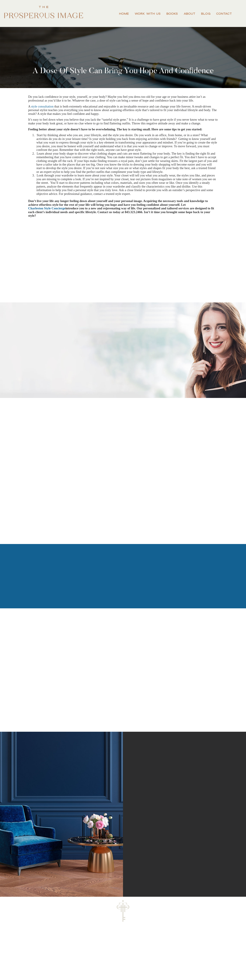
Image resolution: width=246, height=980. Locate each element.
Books (172, 14)
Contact (224, 14)
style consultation (42, 106)
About (189, 14)
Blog (206, 14)
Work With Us (148, 14)
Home (124, 14)
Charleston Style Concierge (47, 208)
